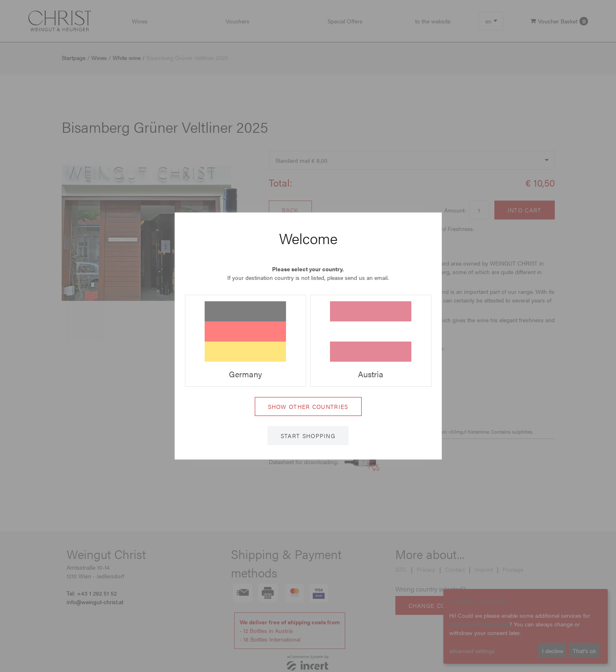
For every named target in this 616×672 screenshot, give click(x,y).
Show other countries (308, 406)
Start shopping (308, 436)
